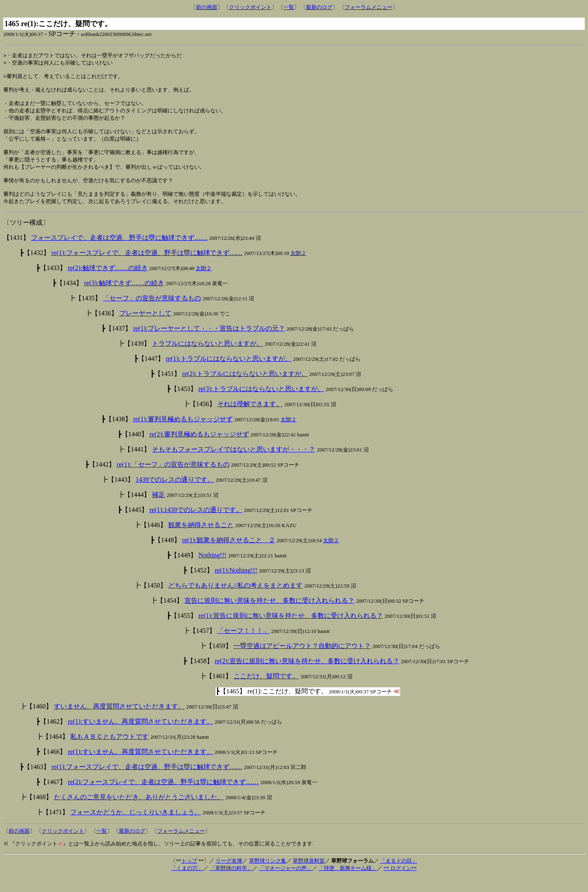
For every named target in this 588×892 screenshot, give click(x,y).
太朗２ (298, 268)
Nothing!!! (212, 570)
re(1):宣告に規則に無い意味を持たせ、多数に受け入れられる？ (291, 630)
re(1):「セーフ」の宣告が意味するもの (173, 479)
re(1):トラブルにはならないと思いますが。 (229, 373)
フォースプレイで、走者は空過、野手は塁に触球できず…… (119, 252)
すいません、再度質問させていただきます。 (119, 721)
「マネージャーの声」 (285, 883)
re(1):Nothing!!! (236, 585)
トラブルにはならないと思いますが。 (207, 358)
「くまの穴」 (187, 883)
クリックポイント (250, 7)
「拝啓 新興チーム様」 (348, 883)
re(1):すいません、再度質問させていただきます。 (140, 736)
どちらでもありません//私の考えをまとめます (235, 600)
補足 (158, 509)
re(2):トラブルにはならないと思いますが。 (245, 388)
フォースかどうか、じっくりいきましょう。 (136, 827)
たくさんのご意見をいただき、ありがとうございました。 (139, 812)
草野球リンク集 (268, 875)
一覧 (289, 7)
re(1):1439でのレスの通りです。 (196, 524)
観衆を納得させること (201, 540)
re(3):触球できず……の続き (124, 298)
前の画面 (207, 7)
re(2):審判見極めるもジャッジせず (199, 449)
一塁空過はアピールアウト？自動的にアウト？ (302, 661)
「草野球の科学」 (231, 883)
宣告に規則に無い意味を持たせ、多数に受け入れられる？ (269, 615)
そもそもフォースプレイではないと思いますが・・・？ (234, 464)
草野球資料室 (309, 875)
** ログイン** (400, 883)
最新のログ (319, 7)
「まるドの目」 (399, 875)
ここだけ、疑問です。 (266, 691)
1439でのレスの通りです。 (175, 494)
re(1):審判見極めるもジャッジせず (183, 434)
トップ (189, 875)
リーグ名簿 (229, 875)
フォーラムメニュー (369, 7)
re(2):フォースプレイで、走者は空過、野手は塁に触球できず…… (163, 797)
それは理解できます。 (250, 419)
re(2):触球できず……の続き (108, 283)
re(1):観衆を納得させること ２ (229, 555)
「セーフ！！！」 (243, 645)
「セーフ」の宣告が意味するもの (152, 313)
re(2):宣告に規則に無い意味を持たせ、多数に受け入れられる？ (307, 676)
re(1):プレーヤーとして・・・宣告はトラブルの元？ (209, 343)
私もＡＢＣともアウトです (109, 751)
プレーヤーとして (145, 328)
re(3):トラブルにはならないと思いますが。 (261, 404)
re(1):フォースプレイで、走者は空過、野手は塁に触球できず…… (147, 267)
